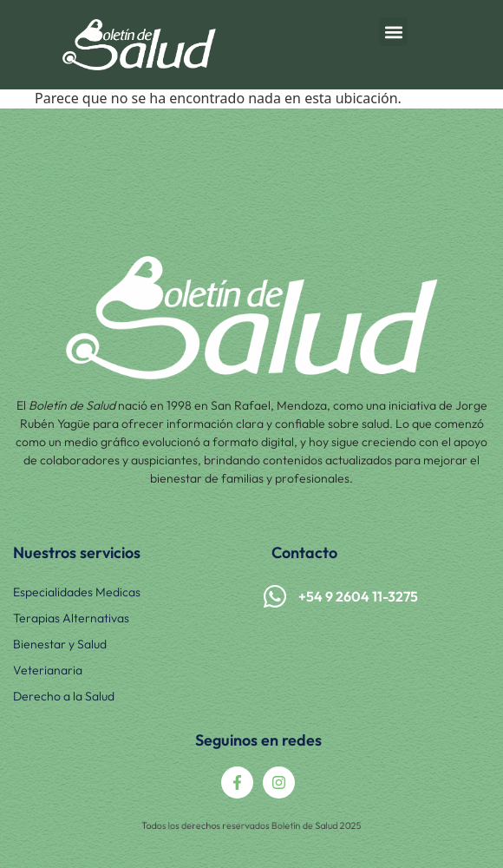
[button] (393, 32)
